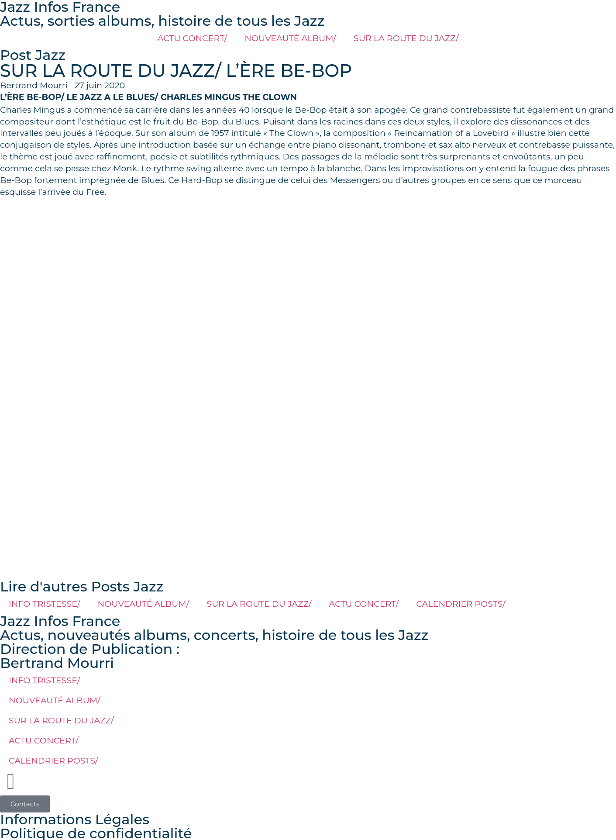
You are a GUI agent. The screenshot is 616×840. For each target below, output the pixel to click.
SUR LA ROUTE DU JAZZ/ (406, 38)
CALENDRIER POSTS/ (461, 604)
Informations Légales (75, 819)
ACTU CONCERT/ (193, 38)
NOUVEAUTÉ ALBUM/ (290, 38)
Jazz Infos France (60, 621)
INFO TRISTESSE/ (45, 604)
